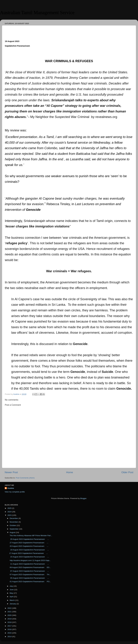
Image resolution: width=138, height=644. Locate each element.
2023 (10, 515)
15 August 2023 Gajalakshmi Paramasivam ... (29, 557)
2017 (10, 626)
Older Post (127, 472)
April (12, 597)
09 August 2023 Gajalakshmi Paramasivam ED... (30, 567)
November (14, 522)
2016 (10, 629)
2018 (10, 622)
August (13, 532)
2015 (10, 633)
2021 (10, 612)
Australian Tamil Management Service (37, 13)
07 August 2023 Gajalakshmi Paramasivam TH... (30, 575)
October (13, 525)
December (14, 518)
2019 (10, 619)
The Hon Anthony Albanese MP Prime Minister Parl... (31, 536)
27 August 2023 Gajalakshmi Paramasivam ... (29, 543)
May (12, 593)
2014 (10, 637)
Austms (11, 488)
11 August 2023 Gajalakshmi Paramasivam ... (29, 564)
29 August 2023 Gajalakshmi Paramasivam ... (29, 539)
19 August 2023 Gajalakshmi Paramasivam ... (29, 550)
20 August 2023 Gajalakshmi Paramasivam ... (29, 546)
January (13, 604)
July (12, 586)
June (12, 590)
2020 (10, 615)
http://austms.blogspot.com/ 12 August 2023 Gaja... (30, 560)
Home (70, 472)
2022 (10, 608)
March (12, 600)
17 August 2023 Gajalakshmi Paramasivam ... (29, 553)
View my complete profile (15, 492)
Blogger (83, 498)
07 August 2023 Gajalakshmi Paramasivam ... (29, 571)
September (14, 529)
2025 (10, 508)
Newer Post (11, 472)
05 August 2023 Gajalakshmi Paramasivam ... (29, 578)
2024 (10, 512)
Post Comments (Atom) (25, 478)
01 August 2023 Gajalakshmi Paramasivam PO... (30, 582)
